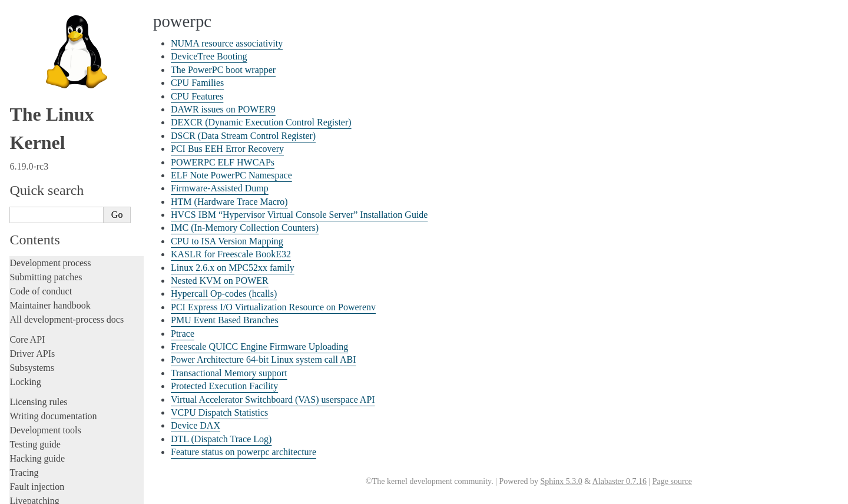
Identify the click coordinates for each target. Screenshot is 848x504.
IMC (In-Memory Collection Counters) (245, 228)
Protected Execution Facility (69, 396)
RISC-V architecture (52, 477)
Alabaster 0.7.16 (620, 481)
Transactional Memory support (73, 385)
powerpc (33, 16)
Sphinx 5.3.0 (561, 481)
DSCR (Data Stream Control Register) (84, 120)
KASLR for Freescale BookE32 (74, 247)
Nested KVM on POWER (65, 270)
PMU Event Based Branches (69, 316)
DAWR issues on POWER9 (68, 86)
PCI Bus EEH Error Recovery (71, 132)
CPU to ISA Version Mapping (71, 235)
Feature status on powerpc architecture (85, 465)
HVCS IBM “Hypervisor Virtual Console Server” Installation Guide (299, 215)
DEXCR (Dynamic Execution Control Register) (261, 122)
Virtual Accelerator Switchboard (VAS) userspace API (273, 399)
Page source (672, 481)
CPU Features (47, 74)
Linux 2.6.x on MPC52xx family (75, 258)
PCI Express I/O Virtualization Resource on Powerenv (273, 307)
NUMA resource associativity (71, 29)
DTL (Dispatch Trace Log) (66, 454)
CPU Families (47, 63)
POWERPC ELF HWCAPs (67, 143)
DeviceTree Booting (56, 40)
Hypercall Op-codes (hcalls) (69, 281)
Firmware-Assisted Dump (65, 166)
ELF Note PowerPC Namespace (74, 155)
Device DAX (45, 442)
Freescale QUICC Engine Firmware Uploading (259, 346)
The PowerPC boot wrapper (68, 52)
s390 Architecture (47, 489)
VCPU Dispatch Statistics (65, 431)
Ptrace (35, 327)
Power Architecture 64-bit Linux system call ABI (264, 359)
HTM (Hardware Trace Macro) (73, 178)
